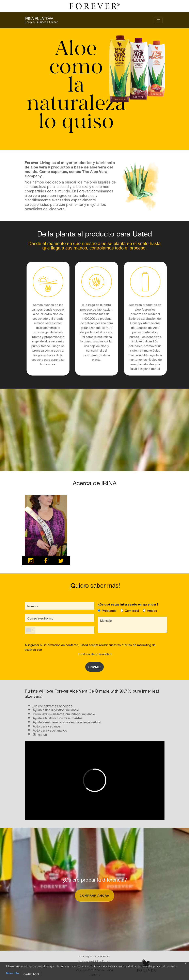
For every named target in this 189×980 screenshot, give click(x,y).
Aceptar (31, 974)
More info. (13, 973)
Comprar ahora (95, 895)
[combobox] (30, 630)
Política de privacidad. (95, 654)
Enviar (94, 667)
